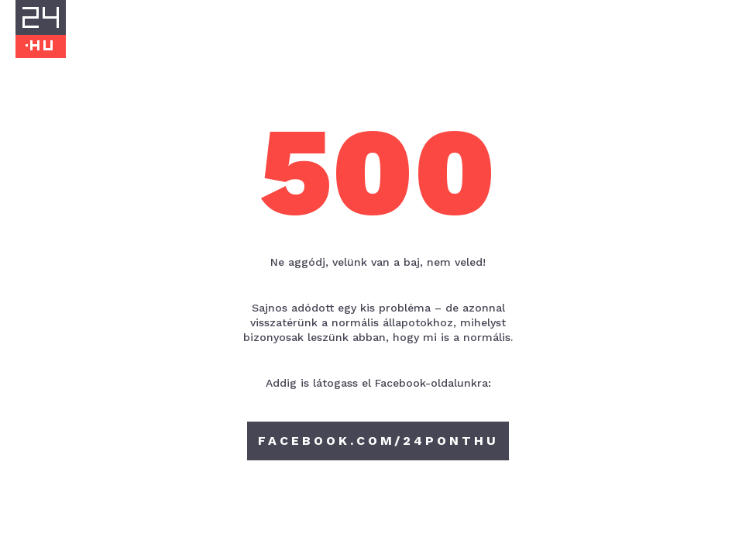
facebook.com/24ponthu (378, 441)
